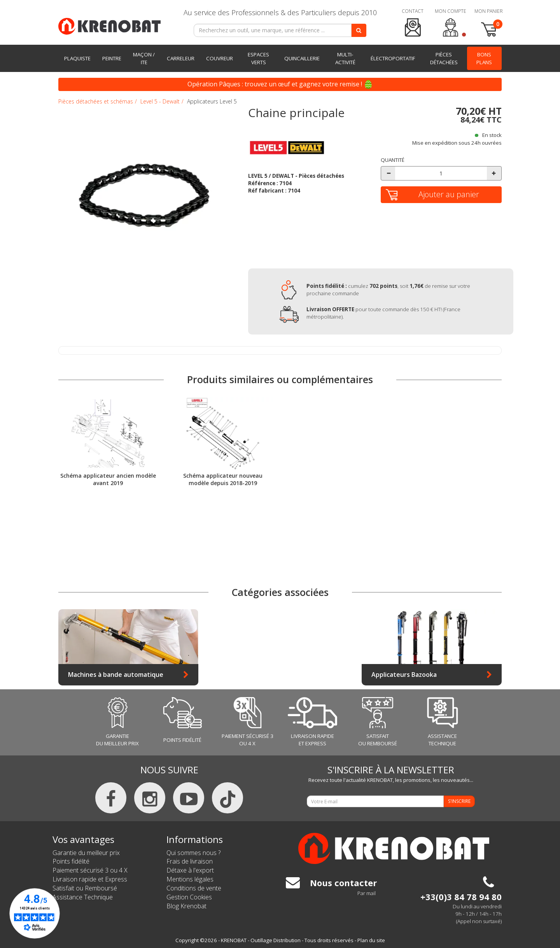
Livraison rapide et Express (90, 879)
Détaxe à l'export (190, 870)
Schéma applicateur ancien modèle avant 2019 (108, 479)
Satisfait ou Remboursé (85, 888)
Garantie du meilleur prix (86, 853)
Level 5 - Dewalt (160, 101)
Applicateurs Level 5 (212, 101)
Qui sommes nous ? (193, 853)
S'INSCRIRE (459, 801)
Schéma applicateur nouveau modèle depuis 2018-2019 (223, 479)
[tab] (309, 125)
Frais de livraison (190, 861)
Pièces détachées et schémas (96, 101)
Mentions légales (190, 879)
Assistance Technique (83, 897)
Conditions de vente (194, 888)
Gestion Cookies (189, 897)
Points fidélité (71, 861)
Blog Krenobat (186, 906)
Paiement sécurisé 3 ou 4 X (90, 870)
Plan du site (371, 940)
